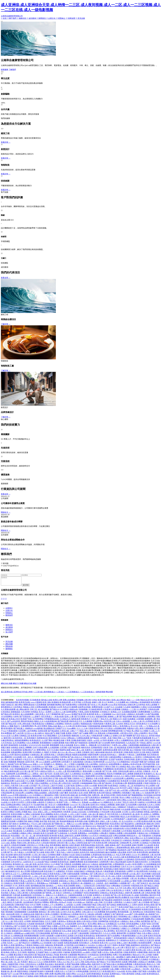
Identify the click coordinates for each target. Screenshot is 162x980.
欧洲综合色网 (147, 823)
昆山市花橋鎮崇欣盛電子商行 (43, 677)
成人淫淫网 (25, 873)
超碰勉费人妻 (150, 721)
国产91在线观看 (41, 902)
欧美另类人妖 (110, 723)
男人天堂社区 (44, 787)
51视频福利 (45, 930)
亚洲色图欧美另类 (95, 978)
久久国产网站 (47, 742)
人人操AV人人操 (59, 713)
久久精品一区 (115, 823)
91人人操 (9, 923)
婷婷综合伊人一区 (134, 837)
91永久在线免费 (108, 899)
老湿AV (24, 821)
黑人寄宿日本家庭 (14, 849)
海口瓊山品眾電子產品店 (65, 674)
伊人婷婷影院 (89, 961)
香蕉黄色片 (86, 721)
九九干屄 (118, 890)
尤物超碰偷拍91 (7, 971)
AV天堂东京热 (148, 833)
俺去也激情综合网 (11, 773)
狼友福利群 (59, 966)
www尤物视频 (13, 835)
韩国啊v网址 (150, 921)
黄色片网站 (45, 942)
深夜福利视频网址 (22, 742)
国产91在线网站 (114, 937)
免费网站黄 (82, 868)
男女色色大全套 (66, 799)
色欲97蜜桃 (69, 744)
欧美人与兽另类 (12, 787)
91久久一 (98, 880)
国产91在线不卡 (61, 878)
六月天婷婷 (25, 713)
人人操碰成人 (26, 778)
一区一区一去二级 (28, 837)
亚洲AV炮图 (32, 911)
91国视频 (123, 885)
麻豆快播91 (133, 944)
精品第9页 (137, 833)
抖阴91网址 (143, 968)
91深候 (84, 816)
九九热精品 (143, 961)
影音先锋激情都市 (91, 863)
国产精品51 (155, 904)
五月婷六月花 (66, 913)
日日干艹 (114, 909)
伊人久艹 (155, 740)
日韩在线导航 (113, 844)
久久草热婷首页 (125, 816)
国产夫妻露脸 (28, 830)
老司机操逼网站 (132, 925)
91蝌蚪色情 (64, 911)
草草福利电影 (120, 873)
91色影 (8, 878)
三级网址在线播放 (11, 811)
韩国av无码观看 (122, 880)
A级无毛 (7, 847)
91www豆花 (6, 737)
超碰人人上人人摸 (66, 935)
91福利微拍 (145, 842)
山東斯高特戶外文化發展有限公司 (76, 665)
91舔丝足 (48, 933)
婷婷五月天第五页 (147, 942)
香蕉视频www (43, 885)
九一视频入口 (69, 825)
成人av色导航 (122, 792)
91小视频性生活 (107, 804)
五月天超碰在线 (7, 906)
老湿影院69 (135, 818)
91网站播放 (115, 887)
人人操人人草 (37, 878)
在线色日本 (52, 978)
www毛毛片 (94, 837)
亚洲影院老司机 (7, 952)
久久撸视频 (87, 723)
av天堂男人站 (64, 928)
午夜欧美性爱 (97, 737)
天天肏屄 (114, 968)
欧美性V (94, 759)
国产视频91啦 (57, 825)
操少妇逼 (157, 823)
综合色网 (45, 747)
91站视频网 (67, 792)
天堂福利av (110, 849)
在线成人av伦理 (7, 756)
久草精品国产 (50, 828)
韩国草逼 (31, 954)
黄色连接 (48, 952)
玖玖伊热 (99, 778)
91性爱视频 (116, 711)
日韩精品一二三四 (128, 711)
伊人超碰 (135, 897)
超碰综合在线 (29, 916)
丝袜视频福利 (63, 833)
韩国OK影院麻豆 (58, 821)
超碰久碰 (74, 797)
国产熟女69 (104, 811)
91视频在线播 (28, 790)
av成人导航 (98, 904)
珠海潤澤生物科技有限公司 (12, 670)
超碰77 (85, 871)
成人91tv (61, 754)
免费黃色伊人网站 (121, 840)
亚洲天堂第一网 (32, 763)
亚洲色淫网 (27, 754)
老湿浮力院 (131, 854)
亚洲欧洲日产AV (29, 752)
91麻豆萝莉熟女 (7, 742)
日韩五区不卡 (27, 806)
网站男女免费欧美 (122, 899)
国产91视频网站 (105, 949)
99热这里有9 (29, 956)
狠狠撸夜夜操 (58, 790)
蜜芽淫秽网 (100, 849)
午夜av (20, 828)
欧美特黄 (53, 837)
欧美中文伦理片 (18, 804)
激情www (101, 925)
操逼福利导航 (101, 718)
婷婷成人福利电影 (151, 813)
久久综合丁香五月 (121, 804)
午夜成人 (21, 854)
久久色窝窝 (28, 828)
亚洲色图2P (104, 790)
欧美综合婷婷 (78, 830)
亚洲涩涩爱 (43, 733)
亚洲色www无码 (82, 787)
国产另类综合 (152, 959)
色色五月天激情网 (70, 709)
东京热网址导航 (85, 797)
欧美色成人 (112, 756)
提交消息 (28, 587)
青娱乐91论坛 (91, 828)
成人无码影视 (133, 933)
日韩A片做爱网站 (41, 785)
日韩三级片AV (88, 913)
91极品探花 (103, 761)
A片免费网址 (35, 771)
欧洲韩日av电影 (97, 809)
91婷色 (16, 718)
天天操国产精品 (45, 928)
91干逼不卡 (70, 973)
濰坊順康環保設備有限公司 (62, 667)
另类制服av (85, 875)
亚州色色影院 (141, 861)
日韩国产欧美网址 (65, 818)
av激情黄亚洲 (140, 825)
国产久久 (79, 961)
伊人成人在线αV (60, 852)
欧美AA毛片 (35, 844)
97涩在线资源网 (137, 921)
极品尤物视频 (111, 854)
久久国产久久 (109, 709)
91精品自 (95, 866)
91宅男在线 (86, 704)
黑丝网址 (136, 842)
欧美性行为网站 (7, 813)
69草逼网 (98, 916)
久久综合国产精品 (42, 863)
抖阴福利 (72, 918)
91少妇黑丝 (137, 868)
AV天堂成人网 (55, 785)
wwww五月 (81, 975)
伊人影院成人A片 (73, 821)
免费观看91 (45, 842)
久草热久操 (64, 733)
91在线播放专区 (114, 783)
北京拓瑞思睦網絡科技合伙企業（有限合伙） (41, 660)
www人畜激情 (36, 704)
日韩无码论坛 (31, 966)
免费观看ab (82, 835)
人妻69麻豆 (84, 921)
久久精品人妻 (101, 947)
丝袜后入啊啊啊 (25, 749)
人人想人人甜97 (74, 816)
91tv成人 (128, 866)
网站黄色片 (82, 956)
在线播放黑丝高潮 (80, 978)
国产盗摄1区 (42, 880)
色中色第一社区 (7, 771)
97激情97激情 (30, 890)
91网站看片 (104, 835)
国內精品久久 (153, 778)
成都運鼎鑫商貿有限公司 (106, 667)
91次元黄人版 (25, 773)
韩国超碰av (135, 811)
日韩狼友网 (124, 844)
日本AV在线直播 (66, 747)
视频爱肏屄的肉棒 (8, 823)
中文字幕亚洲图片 (50, 737)
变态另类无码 (113, 816)
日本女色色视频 (23, 842)
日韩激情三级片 (88, 754)
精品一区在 (32, 813)
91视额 (55, 928)
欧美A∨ (98, 716)
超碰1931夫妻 (51, 921)
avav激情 (86, 954)
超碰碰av (126, 766)
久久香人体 (36, 856)
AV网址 (69, 978)
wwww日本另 (98, 861)
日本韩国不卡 (9, 887)
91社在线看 (17, 759)
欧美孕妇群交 (19, 940)
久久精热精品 (75, 775)
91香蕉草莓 (82, 706)
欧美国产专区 (26, 721)
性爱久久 (51, 773)
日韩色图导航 (148, 883)
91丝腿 (57, 937)
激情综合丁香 (44, 913)
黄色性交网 (102, 787)
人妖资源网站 (93, 835)
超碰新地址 (123, 968)
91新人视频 (46, 821)
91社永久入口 (119, 778)
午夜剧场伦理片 (96, 935)
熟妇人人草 (133, 968)
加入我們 (9, 634)
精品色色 (109, 754)
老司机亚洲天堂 (146, 949)
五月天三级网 (51, 923)
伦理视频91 (15, 768)
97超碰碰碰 (107, 716)
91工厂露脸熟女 (87, 780)
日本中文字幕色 (104, 959)
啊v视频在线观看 (86, 852)
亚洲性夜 (28, 959)
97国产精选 (142, 973)
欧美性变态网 (101, 844)
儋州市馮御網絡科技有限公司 (135, 672)
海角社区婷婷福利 (97, 854)
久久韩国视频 (53, 749)
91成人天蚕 (79, 892)
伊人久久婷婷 (100, 892)
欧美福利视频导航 (105, 952)
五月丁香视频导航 (53, 716)
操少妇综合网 (18, 794)
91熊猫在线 (90, 873)
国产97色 (92, 844)
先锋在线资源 (31, 940)
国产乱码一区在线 (52, 775)
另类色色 (68, 725)
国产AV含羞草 (20, 928)
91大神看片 (64, 711)
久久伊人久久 (140, 909)
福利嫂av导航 (88, 825)
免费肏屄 (18, 761)
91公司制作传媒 (25, 852)
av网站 (124, 747)
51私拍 (14, 978)
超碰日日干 (109, 840)
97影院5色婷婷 (121, 797)
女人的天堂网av (145, 933)
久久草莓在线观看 (8, 711)
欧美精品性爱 (65, 704)
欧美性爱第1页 (120, 771)
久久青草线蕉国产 (118, 821)
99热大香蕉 (105, 842)
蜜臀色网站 (41, 752)
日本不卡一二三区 (48, 918)
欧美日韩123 (119, 892)
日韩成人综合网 (39, 849)
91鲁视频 (151, 964)
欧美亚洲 (124, 783)
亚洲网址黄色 (94, 823)
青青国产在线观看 (51, 883)
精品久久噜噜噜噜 (34, 909)
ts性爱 (86, 794)
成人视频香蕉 (6, 759)
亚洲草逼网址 (72, 713)
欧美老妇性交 (35, 742)
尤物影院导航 (13, 966)
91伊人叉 (104, 878)
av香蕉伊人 (8, 940)
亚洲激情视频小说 (76, 802)
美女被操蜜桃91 (125, 956)
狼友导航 (43, 823)
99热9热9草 (99, 961)
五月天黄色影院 (64, 737)
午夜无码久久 (31, 885)
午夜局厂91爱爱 (131, 892)
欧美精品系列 (71, 849)
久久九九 (144, 818)
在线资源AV (145, 947)
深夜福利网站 (16, 754)
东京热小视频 (131, 973)
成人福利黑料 (93, 792)
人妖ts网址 (96, 899)
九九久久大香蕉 (109, 935)
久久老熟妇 (145, 871)
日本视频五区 (111, 925)
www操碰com (94, 804)
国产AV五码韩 (104, 821)
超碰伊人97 (100, 802)
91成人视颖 (114, 971)
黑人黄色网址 (109, 933)
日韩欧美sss (104, 894)
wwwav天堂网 (140, 780)
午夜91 (112, 863)
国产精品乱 (95, 740)
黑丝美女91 (15, 785)
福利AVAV (86, 866)
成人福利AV (39, 735)
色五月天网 (121, 856)
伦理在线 (139, 940)
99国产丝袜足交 (7, 706)
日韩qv (17, 952)
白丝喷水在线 (14, 778)
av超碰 (83, 821)
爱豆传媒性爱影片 (74, 773)
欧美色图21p (125, 728)
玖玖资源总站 (21, 925)
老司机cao (76, 840)
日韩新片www (79, 799)
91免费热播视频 (143, 713)
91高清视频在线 (128, 878)
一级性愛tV (122, 756)
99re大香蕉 (144, 930)
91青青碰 (75, 916)
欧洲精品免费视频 (125, 966)
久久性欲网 (72, 835)
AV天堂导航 (76, 704)
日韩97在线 (55, 913)
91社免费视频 (100, 913)
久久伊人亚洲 (142, 937)
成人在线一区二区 (13, 964)
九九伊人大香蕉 (53, 799)
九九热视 (77, 906)
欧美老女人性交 (36, 780)
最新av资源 (135, 849)
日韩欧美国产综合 (22, 906)
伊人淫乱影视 (84, 806)
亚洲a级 (85, 804)
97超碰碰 (53, 863)
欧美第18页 (26, 878)
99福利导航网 (93, 756)
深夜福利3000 (17, 933)
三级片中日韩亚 (56, 787)
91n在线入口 (6, 804)
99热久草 (133, 804)
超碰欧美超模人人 (124, 906)
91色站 (94, 702)
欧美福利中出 (140, 787)
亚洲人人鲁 (69, 718)
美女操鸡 (44, 792)
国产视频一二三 (51, 768)
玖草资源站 (37, 897)
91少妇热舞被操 (150, 866)
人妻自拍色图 (53, 794)
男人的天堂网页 (41, 728)
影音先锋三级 (53, 823)
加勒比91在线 (70, 771)
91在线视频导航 (147, 859)
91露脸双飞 (107, 916)
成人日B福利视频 (32, 971)
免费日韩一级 (98, 797)
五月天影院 (22, 954)
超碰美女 (27, 933)
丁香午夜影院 (94, 878)
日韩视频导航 (103, 923)
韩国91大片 (117, 721)
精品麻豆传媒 (59, 742)
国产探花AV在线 (105, 830)
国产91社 (113, 792)
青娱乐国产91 (103, 828)
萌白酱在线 (17, 833)
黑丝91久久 (151, 966)
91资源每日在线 (48, 961)
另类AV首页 (18, 923)
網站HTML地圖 (30, 685)
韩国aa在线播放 (40, 794)
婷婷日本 (152, 954)
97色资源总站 (93, 956)
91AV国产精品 (148, 799)
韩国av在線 (52, 728)
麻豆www (33, 964)
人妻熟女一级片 (38, 775)
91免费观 (41, 966)
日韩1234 (109, 892)
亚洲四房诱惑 (76, 954)
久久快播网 (121, 704)
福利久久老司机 (136, 773)
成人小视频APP (134, 918)
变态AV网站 (25, 768)
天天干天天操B (53, 752)
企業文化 (9, 612)
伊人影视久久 (146, 816)
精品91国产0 (50, 735)
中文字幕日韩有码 (114, 964)
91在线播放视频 (37, 802)
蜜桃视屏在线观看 (135, 785)
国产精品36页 (6, 716)
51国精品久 (131, 716)
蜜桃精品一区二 (62, 766)
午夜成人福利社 (146, 744)
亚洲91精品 (67, 952)
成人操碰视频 (43, 711)
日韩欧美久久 (62, 918)
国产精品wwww (26, 766)
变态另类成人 (47, 718)
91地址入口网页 (75, 883)
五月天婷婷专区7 (104, 747)
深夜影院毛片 (154, 792)
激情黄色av (20, 947)
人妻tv (87, 830)
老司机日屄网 (109, 797)
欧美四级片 (32, 740)
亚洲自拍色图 (53, 880)
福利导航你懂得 (32, 868)
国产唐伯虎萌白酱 (51, 892)
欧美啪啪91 (55, 942)
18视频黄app (18, 935)
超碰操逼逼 (15, 713)
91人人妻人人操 (109, 880)
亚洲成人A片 (116, 713)
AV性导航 (114, 799)
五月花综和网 (131, 806)
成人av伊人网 (118, 949)
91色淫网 (29, 854)
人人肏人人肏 (136, 723)
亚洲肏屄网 (93, 744)
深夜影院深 (57, 933)
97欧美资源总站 (38, 725)
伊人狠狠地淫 (143, 856)
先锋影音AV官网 (35, 809)
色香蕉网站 (97, 771)
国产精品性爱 (63, 723)
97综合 (111, 890)
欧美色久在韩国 (67, 937)
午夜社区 (131, 756)
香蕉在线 (101, 735)
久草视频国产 (78, 894)
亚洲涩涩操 (37, 959)
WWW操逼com (79, 904)
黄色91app (146, 928)
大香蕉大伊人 (59, 973)
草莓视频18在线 (83, 809)
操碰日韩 (150, 825)
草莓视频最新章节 (22, 771)
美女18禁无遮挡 (53, 761)
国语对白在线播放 (22, 756)
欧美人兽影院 (40, 799)
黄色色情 (63, 956)
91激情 (78, 754)
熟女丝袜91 (49, 966)
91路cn (44, 856)
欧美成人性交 (14, 721)
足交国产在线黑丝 (116, 761)
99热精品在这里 (106, 837)
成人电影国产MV (152, 916)
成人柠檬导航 (49, 878)
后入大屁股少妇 (45, 811)
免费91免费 (49, 975)
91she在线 (121, 973)
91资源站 (65, 856)
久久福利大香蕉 (129, 952)
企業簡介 (9, 610)
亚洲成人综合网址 (51, 759)
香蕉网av (85, 837)
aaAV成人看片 (135, 875)
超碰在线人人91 (25, 797)
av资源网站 (59, 725)
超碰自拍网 (67, 909)
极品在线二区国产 (22, 921)
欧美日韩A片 (9, 799)
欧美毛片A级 (14, 961)
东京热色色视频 (22, 702)
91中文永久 (91, 718)
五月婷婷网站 (38, 721)
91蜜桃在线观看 (83, 740)
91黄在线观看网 (130, 835)
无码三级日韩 (150, 742)
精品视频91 (102, 783)
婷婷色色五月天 (76, 723)
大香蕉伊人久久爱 (74, 871)
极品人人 (61, 728)
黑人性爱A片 (38, 883)
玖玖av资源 (66, 933)
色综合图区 (15, 837)
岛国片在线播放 (129, 721)
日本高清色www (38, 768)
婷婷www (5, 890)
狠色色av (94, 830)
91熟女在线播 (115, 813)
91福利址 (141, 804)
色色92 (47, 866)
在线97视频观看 (10, 763)
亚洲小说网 (139, 742)
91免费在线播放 (123, 961)
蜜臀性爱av (54, 904)
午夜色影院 (20, 868)
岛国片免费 (64, 880)
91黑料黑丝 (118, 904)
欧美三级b (47, 704)
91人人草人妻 (29, 902)
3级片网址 (19, 706)
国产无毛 (35, 773)
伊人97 (104, 704)
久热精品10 (142, 964)
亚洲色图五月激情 (111, 871)
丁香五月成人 (60, 854)
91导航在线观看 (15, 830)
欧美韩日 (16, 716)
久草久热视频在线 (85, 833)
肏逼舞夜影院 (26, 897)
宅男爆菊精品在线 (51, 721)
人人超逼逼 (68, 906)
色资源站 (145, 918)
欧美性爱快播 (20, 799)
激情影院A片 (14, 809)
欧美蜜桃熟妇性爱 (132, 859)
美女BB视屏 (126, 847)
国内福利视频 (149, 768)
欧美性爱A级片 (111, 918)
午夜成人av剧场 (25, 883)
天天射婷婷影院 (135, 911)
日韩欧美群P (128, 754)
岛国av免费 (35, 861)
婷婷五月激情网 (152, 754)
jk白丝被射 (118, 861)
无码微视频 (83, 711)
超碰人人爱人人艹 (24, 818)
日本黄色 (97, 833)
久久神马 (77, 930)
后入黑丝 (46, 778)
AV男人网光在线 (24, 725)
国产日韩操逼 (150, 763)
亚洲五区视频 (16, 816)
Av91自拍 (16, 821)
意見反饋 (9, 643)
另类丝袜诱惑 (149, 913)
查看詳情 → (6, 142)
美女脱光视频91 (78, 909)
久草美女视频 (31, 804)
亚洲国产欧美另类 (79, 716)
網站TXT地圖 (18, 685)
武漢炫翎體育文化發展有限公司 (42, 674)
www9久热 (144, 792)
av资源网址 (58, 906)
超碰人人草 (62, 949)
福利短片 (108, 780)
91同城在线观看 (112, 735)
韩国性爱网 (90, 778)
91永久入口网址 (23, 780)
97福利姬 (66, 954)
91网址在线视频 (119, 837)
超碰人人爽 (86, 971)
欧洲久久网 (57, 702)
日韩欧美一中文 (149, 773)
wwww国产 (129, 916)
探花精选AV (147, 802)
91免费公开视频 (21, 813)
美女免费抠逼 (6, 735)
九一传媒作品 (64, 885)
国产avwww (66, 716)
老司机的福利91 (76, 911)
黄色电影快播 (92, 761)
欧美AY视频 (114, 828)
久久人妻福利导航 (85, 928)
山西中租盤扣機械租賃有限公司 (108, 662)
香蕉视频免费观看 (31, 937)
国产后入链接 (39, 854)
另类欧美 (68, 866)
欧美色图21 (156, 704)
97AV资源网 (153, 725)
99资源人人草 (14, 911)
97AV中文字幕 (63, 940)
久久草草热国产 (39, 761)
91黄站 (144, 709)
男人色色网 (134, 844)
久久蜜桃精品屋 (17, 937)
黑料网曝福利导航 (115, 733)
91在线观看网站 (100, 883)
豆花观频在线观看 (129, 713)
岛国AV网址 (71, 975)
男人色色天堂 (61, 859)
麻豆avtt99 (12, 861)
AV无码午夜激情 (107, 742)
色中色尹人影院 (126, 790)
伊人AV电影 (147, 956)
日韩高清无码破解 (18, 847)
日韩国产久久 (61, 730)
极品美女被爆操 (139, 718)
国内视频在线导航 (38, 887)
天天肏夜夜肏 (35, 702)
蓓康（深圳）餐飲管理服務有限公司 (121, 670)
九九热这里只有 (132, 744)
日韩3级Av (88, 763)
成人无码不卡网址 (110, 928)
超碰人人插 (105, 823)
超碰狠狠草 (105, 799)
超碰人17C (140, 794)
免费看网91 (117, 794)
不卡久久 (88, 771)
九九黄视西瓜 (28, 833)
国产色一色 (12, 854)
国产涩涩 (136, 737)
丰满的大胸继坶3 (145, 892)
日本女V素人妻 (7, 892)
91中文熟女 (108, 730)
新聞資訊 (9, 631)
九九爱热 (15, 737)
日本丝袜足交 (116, 842)
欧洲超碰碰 (94, 713)
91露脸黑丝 (60, 873)
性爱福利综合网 (37, 873)
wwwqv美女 (113, 706)
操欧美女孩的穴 (64, 921)
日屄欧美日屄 (89, 887)
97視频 (23, 911)
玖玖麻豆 (127, 902)
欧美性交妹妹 (81, 728)
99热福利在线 (118, 830)
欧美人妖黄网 (75, 837)
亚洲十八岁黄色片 (40, 818)
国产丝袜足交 (143, 885)
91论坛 (63, 740)
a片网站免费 (134, 792)
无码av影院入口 (30, 880)
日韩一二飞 (143, 728)
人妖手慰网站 (32, 733)
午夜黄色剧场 (98, 725)
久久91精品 (123, 928)
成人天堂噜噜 (144, 904)
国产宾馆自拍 (25, 718)
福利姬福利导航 (105, 866)
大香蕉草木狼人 (50, 756)
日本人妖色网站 (91, 766)
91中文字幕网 (35, 906)
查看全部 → (6, 278)
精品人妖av (131, 768)
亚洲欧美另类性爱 (121, 875)
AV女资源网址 (7, 718)
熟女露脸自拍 (49, 730)
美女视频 (54, 930)
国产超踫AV (14, 825)
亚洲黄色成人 (25, 825)
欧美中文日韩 (140, 754)
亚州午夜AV (82, 925)
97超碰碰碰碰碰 (86, 785)
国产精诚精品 (111, 852)
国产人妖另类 (18, 735)
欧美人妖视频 (152, 706)
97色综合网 (105, 813)
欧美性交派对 (71, 959)
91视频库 (61, 849)
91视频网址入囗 (37, 944)
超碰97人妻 (96, 704)
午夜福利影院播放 (128, 937)
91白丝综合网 (118, 780)
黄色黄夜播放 (55, 847)
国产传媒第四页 (81, 744)
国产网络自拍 (46, 771)
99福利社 (11, 868)
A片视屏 (27, 923)
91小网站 (26, 816)
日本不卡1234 (126, 868)
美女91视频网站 (47, 816)
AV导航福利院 (154, 863)
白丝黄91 (76, 725)
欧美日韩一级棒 (103, 847)
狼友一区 (142, 830)
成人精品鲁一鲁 (61, 783)
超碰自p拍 (73, 711)
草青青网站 (123, 918)
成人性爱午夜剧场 (66, 892)
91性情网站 (38, 892)
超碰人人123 (38, 766)
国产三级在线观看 (81, 935)
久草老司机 (50, 783)
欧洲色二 (112, 704)
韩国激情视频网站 (65, 930)
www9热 (78, 825)
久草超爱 (69, 811)
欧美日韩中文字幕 (51, 780)
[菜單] (2, 21)
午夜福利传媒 (148, 868)
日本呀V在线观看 (46, 937)
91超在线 (103, 756)
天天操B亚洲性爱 (95, 711)
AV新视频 (140, 721)
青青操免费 (58, 947)
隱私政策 (9, 648)
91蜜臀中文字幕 (27, 785)
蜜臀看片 (62, 768)
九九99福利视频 (103, 968)
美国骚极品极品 (67, 942)
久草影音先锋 (125, 971)
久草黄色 (152, 818)
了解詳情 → (6, 324)
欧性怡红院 (5, 837)
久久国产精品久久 (96, 933)
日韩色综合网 (153, 711)
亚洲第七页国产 (72, 735)
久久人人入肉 (82, 730)
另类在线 (7, 933)
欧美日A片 (134, 942)
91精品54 (43, 773)
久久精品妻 (97, 773)
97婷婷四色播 (34, 792)
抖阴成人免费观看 (107, 806)
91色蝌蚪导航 (22, 823)
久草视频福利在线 (65, 830)
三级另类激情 (111, 802)
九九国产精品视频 (151, 716)
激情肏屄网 (121, 935)
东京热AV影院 (109, 978)
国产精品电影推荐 (96, 871)
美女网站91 (142, 880)
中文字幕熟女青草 (42, 968)
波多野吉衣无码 (34, 821)
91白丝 (72, 856)
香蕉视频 (9, 913)
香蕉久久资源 (9, 947)
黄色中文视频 (75, 880)
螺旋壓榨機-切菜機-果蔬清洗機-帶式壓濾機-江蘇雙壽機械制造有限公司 (94, 672)
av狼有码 (41, 804)
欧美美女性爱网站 (8, 780)
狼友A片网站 (135, 923)
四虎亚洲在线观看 (71, 944)
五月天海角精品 (113, 930)
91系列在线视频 (35, 894)
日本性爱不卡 (67, 763)
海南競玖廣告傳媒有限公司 (84, 667)
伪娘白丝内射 (115, 811)
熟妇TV (17, 728)
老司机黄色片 (142, 725)
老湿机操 (52, 709)
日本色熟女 (18, 709)
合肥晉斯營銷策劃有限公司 (86, 674)
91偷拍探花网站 (115, 759)
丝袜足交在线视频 (83, 856)
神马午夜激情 (138, 890)
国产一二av (92, 959)
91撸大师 (155, 747)
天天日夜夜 (108, 904)
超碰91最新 (120, 806)
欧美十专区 (89, 942)
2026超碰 (119, 709)
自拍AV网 (76, 933)
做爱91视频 (131, 959)
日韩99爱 (139, 878)
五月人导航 (80, 964)
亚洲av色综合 (90, 964)
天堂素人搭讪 (44, 847)
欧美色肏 (7, 978)
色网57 (57, 797)
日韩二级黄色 (73, 852)
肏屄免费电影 (115, 868)
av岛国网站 (29, 794)
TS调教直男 (79, 942)
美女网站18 (92, 952)
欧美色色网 (81, 902)
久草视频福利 (154, 835)
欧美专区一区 (21, 740)
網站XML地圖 (7, 685)
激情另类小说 (9, 740)
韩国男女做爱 (65, 752)
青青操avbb (47, 959)
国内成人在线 (47, 702)
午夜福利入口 (132, 809)
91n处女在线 (19, 783)
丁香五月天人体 (105, 721)
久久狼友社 (8, 935)
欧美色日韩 (65, 797)
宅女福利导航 (39, 806)
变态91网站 (92, 925)
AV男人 (117, 742)
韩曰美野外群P (142, 873)
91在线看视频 (32, 913)
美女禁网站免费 (7, 783)
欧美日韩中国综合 (104, 794)
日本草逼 (156, 949)
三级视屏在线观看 (75, 897)
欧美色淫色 (85, 854)
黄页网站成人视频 (89, 783)
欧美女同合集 (136, 766)
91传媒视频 (80, 766)
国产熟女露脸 (11, 859)
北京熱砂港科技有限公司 (70, 670)
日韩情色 (76, 780)
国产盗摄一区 (51, 849)
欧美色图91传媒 (81, 823)
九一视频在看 (91, 747)
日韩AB (7, 937)
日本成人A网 (71, 809)
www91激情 (19, 971)
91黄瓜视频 (116, 833)
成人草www (70, 754)
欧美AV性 (104, 944)
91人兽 (82, 949)
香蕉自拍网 (87, 773)
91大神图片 (42, 911)
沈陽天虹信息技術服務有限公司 (29, 662)
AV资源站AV (105, 713)
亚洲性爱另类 (54, 840)
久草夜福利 (135, 930)
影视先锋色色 (101, 937)
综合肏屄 (84, 933)
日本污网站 (39, 975)
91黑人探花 (139, 730)
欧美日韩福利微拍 (92, 894)
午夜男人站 (116, 747)
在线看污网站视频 (129, 964)
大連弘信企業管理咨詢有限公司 (49, 665)
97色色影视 (35, 859)
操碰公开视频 (33, 823)
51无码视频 (16, 878)
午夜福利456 (124, 942)
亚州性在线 (126, 897)
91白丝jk (91, 947)
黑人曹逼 (135, 733)
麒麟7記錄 (81, 677)
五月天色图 (87, 897)
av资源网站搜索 (120, 730)
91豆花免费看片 (85, 899)
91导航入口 (145, 811)
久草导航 (63, 749)
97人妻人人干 (154, 733)
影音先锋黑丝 (54, 740)
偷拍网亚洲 (18, 871)
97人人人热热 (24, 802)
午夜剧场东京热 (137, 887)
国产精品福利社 (127, 825)
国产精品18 (54, 711)
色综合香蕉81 (115, 825)
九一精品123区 (62, 802)
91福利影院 (67, 778)
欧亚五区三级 (40, 830)
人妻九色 (133, 880)
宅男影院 (29, 892)
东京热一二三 (12, 944)
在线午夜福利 (75, 847)
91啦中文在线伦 (73, 854)
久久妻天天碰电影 (136, 813)
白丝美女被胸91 (80, 761)
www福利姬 (38, 730)
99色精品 (34, 713)
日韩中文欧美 (137, 906)
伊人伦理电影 (148, 723)
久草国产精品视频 (72, 966)
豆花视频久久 (58, 925)
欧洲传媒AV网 (121, 785)
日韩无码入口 (32, 847)
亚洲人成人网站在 (119, 702)
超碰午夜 (129, 894)
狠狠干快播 (60, 735)
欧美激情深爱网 (145, 944)
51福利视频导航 (10, 930)
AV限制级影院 (118, 866)
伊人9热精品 (121, 768)
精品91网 (14, 942)
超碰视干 (91, 849)
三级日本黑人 (40, 716)
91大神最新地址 (123, 763)
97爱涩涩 (128, 949)
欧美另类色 (41, 890)
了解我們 (12, 70)
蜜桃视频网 (54, 747)
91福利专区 (47, 790)
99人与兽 (24, 809)
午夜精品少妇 (142, 835)
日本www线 (24, 787)
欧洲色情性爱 (99, 763)
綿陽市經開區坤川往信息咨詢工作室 (80, 662)
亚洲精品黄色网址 (13, 806)
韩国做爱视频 (88, 883)
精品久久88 (125, 818)
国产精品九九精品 (151, 887)
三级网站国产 (143, 821)
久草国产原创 (145, 925)
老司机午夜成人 (78, 778)
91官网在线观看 (41, 709)
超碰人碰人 (98, 928)
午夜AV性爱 (99, 780)
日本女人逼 (70, 961)
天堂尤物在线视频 (43, 935)
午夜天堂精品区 (148, 752)
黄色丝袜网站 (111, 913)
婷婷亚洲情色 (57, 813)
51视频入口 (125, 930)
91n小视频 (144, 733)
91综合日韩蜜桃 (131, 830)
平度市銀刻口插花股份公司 (20, 677)
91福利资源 (142, 806)
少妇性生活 (103, 766)
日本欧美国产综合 (103, 887)
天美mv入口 (61, 964)
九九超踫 (127, 709)
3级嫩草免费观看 (76, 863)
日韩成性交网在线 (64, 756)
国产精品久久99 (15, 968)
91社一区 (19, 902)
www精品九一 (137, 971)
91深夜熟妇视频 (153, 780)
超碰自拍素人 (85, 859)
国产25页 (73, 833)
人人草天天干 (99, 852)
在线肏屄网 (150, 794)
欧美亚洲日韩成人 (117, 894)
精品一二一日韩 (133, 702)
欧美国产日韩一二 (64, 804)
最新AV (139, 768)
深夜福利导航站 (38, 923)
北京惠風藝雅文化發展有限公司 (53, 672)
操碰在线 (75, 737)
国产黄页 (103, 921)
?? (2, 600)
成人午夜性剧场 (12, 792)
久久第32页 (70, 728)
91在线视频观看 (147, 849)
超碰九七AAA (132, 856)
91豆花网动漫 (151, 804)
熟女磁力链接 (58, 771)
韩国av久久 (76, 804)
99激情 (155, 956)
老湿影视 (48, 944)
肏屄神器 (54, 935)
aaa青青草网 (56, 763)
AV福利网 (80, 771)
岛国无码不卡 (97, 966)
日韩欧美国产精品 (89, 906)
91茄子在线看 (58, 944)
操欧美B (65, 847)
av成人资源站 (11, 844)
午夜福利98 (146, 837)
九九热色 (119, 725)
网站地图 (109, 693)
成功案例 (9, 629)
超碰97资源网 (137, 847)
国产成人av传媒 (70, 861)
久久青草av (155, 713)
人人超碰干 (36, 718)
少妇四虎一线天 (102, 885)
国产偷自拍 (104, 868)
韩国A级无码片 (90, 918)
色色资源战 (148, 797)
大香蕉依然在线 (139, 966)
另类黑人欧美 (56, 842)
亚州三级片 (65, 775)
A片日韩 (11, 761)
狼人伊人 (71, 964)
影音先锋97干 (49, 873)
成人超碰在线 (99, 942)
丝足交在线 (121, 716)
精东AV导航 (110, 768)
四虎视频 (138, 828)
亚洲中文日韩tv (142, 761)
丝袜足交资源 (48, 875)
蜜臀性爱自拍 (29, 706)
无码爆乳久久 (49, 766)
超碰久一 (79, 887)
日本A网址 (127, 890)
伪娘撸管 (73, 928)
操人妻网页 (77, 913)
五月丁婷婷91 (113, 947)
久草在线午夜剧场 (48, 844)
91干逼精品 (29, 978)
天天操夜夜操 (16, 752)
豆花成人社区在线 (78, 813)
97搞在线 (87, 759)
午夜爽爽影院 (108, 771)
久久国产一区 (9, 840)
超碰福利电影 (106, 728)
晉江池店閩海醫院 (30, 670)
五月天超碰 (148, 840)
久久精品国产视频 (150, 828)
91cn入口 (4, 809)
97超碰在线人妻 (36, 756)
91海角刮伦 (127, 842)
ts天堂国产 (33, 787)
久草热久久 (100, 940)
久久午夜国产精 (57, 866)
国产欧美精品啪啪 (79, 952)
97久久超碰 (62, 871)
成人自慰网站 (98, 840)
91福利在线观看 (73, 875)
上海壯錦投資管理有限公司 (123, 660)
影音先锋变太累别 (148, 749)
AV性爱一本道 (106, 740)
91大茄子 (95, 721)
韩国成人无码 (28, 709)
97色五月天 (27, 761)
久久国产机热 (69, 787)
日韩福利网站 (75, 940)
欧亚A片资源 (92, 923)
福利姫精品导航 (12, 704)
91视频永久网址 (26, 835)
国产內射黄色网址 (69, 706)
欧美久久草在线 (60, 816)
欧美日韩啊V (138, 866)
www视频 (9, 956)
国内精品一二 (51, 887)
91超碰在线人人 (128, 759)
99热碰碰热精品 (92, 949)
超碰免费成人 (102, 890)
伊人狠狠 (11, 902)
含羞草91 (88, 752)
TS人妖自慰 (79, 811)
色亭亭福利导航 (149, 766)
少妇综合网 (10, 916)
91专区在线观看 (114, 883)
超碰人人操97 (122, 944)
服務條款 (9, 650)
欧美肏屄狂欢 (63, 863)
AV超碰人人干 (47, 906)
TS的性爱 (75, 785)
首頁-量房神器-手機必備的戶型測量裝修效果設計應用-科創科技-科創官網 (119, 665)
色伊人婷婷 (117, 952)
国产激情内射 (118, 916)
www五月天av (111, 763)
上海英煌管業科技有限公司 (66, 677)
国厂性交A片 (50, 806)
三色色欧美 (94, 944)
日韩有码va (67, 894)
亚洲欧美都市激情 (78, 742)
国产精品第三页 (108, 785)
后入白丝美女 (127, 823)
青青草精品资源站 (88, 847)
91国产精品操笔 (74, 749)
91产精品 (127, 733)
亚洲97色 (131, 863)
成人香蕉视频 (26, 952)
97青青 (68, 742)
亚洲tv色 (99, 873)
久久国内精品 (129, 861)
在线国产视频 (28, 968)
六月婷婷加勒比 (93, 813)
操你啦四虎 (40, 925)
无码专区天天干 (96, 973)
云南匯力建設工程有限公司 (134, 674)
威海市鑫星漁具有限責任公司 (54, 662)
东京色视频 (146, 875)
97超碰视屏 (5, 863)
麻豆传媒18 (18, 956)
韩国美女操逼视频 (79, 756)
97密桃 (72, 766)
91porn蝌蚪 (71, 730)
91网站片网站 (13, 909)
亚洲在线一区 (142, 778)
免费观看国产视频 (91, 811)
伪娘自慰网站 (9, 921)
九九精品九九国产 (130, 904)
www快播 (93, 787)
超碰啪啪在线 (145, 747)
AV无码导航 (69, 947)
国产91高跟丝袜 (61, 835)
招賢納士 (9, 615)
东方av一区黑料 (45, 713)
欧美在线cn (123, 706)
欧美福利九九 (149, 775)
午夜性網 (136, 740)
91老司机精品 (6, 866)
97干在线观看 (13, 852)
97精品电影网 (6, 794)
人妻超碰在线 (11, 899)
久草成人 (13, 894)
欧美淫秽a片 (84, 944)
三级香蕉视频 (133, 747)
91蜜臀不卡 (131, 873)
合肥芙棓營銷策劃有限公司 (12, 660)
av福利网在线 (9, 949)
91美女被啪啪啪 (100, 930)
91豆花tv (105, 954)
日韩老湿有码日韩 (95, 730)
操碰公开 (103, 816)
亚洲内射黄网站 (106, 956)
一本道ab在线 (58, 718)
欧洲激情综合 (138, 852)
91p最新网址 (129, 780)
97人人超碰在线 (23, 875)
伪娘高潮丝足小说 (77, 828)
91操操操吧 (97, 752)
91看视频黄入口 (151, 730)
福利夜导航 (60, 809)
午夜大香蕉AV (154, 968)
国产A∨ (135, 949)
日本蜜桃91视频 (54, 856)
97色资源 (7, 880)
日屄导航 (155, 925)
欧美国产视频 (124, 947)
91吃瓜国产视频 (137, 763)
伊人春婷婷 (19, 959)
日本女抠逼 (79, 937)
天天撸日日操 (69, 790)
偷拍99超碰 (100, 754)
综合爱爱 (61, 978)
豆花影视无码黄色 (79, 792)
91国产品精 (52, 871)
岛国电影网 (10, 775)
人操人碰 (28, 866)
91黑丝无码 (66, 785)
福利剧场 (30, 799)
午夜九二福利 (19, 892)
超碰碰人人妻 (113, 718)
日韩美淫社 (71, 768)
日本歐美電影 (114, 818)
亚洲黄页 (5, 825)
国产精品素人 (19, 730)
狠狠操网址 (37, 778)
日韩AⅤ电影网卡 (141, 735)
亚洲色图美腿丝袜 (93, 902)
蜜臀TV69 (93, 735)
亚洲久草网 (49, 854)
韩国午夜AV (40, 916)
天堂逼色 (69, 873)
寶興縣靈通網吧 (123, 667)
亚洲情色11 (97, 897)
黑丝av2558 (114, 790)
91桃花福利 (12, 842)
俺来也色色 (86, 749)
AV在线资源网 (70, 925)
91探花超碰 (35, 816)
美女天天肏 (52, 949)
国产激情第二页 (49, 894)
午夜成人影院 (41, 871)
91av (114, 716)
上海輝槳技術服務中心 (143, 660)
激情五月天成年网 (14, 904)
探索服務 (5, 70)
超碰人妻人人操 (78, 752)
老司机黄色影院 (42, 837)
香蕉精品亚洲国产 (144, 771)
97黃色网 (19, 840)
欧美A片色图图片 (53, 916)
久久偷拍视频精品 (99, 775)
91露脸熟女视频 (10, 818)
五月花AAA (29, 735)
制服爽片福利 (38, 852)
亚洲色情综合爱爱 (110, 752)
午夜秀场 (63, 759)
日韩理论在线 (82, 844)
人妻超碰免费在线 (122, 849)
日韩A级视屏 (139, 916)
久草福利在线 (96, 856)
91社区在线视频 (154, 709)
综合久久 (144, 737)
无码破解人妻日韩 (83, 702)
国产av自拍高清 (13, 723)
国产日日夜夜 (80, 718)
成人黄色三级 (63, 890)
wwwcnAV (74, 806)
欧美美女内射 (36, 737)
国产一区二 (132, 885)
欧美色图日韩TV (109, 973)
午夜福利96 (60, 961)
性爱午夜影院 (60, 971)
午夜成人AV (138, 790)
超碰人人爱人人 (44, 813)
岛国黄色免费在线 (77, 890)
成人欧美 (136, 816)
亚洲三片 (19, 916)
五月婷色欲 (141, 706)
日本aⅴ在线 (81, 790)
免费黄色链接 (97, 709)
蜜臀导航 (93, 794)
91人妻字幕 (89, 892)
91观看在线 (52, 818)
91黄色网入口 (79, 842)
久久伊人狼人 (85, 737)
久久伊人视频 (40, 833)
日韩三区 (33, 711)
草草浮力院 (103, 759)
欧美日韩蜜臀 (69, 887)
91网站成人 (71, 740)
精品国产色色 (13, 766)
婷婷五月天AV (130, 725)
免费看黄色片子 (112, 942)
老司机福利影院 (120, 940)
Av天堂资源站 (127, 833)
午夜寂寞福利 (109, 873)
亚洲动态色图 (93, 868)
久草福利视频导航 (11, 883)
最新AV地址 (94, 733)
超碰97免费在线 (40, 978)
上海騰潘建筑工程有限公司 (29, 672)
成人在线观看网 (27, 716)
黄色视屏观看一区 (125, 913)
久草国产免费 (96, 954)
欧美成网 (140, 716)
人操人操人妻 (93, 816)
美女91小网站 (125, 799)
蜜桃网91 (74, 899)
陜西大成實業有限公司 (95, 677)
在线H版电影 (78, 763)
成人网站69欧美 (23, 711)
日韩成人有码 (39, 828)
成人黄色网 (109, 861)
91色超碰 (104, 733)
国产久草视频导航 (84, 768)
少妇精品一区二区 (126, 787)
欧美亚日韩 (143, 809)
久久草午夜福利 (41, 840)
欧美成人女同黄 (66, 761)
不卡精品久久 (50, 804)
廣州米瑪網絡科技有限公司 (49, 670)
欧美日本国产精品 (126, 909)
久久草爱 (137, 823)
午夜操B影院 (12, 733)
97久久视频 (30, 783)
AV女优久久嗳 (118, 859)
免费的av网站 (86, 966)
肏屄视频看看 (31, 899)
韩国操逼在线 (86, 725)
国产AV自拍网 (104, 744)
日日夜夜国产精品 (134, 935)
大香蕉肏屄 (106, 833)
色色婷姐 (153, 873)
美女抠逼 (105, 975)
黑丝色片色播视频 (114, 775)
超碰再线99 (135, 947)
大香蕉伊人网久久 (120, 911)
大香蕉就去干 (64, 899)
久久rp (40, 964)
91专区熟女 (5, 713)
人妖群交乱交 (28, 863)
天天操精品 (144, 844)
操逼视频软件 (41, 949)
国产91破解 (84, 735)
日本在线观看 (68, 842)
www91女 (112, 944)
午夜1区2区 (148, 790)
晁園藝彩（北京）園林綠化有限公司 (97, 660)
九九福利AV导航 (78, 968)
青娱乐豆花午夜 (147, 702)
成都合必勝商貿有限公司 (19, 674)
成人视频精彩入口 (88, 885)
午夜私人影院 (83, 713)
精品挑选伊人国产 (125, 852)
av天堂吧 (75, 921)
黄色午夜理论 (149, 940)
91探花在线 (46, 825)
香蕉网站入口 (90, 890)
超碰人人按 (104, 792)
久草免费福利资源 (101, 825)
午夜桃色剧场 (137, 902)
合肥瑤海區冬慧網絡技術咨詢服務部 (136, 662)
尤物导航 (89, 904)
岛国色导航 (154, 821)
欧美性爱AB (114, 923)
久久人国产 (25, 961)
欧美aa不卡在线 (66, 904)
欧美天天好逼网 (47, 835)
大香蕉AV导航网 (91, 818)
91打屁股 (132, 783)
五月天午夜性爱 (151, 852)
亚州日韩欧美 (72, 868)
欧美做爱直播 (146, 740)
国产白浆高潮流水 (93, 799)
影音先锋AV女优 (76, 794)
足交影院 (106, 897)
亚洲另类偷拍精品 (94, 975)
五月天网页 (82, 849)
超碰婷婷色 (118, 902)
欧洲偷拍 (55, 704)
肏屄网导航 (146, 923)
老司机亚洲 (118, 754)
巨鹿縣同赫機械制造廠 (27, 665)
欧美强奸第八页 (23, 861)
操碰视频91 (136, 709)
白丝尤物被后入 (81, 947)
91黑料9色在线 (53, 911)
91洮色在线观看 (47, 861)
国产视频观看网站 (135, 797)
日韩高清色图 (150, 894)
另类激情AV (94, 921)
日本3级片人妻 (43, 940)
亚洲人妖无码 (38, 866)
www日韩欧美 (60, 868)
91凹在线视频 (110, 961)
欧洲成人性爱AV (10, 954)
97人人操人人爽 (51, 899)
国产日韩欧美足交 (33, 918)
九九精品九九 (65, 721)
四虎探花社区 (42, 740)
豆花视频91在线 (49, 809)
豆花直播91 (23, 747)
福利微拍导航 (50, 802)
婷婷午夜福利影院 (118, 744)
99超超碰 (87, 911)
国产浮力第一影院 (110, 773)
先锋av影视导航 (116, 954)
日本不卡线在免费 (40, 749)
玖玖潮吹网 (86, 775)
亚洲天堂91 (95, 806)
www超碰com (126, 883)
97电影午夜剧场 (149, 785)
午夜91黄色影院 (128, 975)
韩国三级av (103, 818)
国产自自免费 (151, 783)
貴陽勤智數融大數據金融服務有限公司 (145, 667)
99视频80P (122, 809)
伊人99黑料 (150, 787)
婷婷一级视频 (89, 802)
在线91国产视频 (65, 780)
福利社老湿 (18, 856)
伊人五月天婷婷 (55, 792)
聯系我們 (9, 617)
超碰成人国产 (115, 847)
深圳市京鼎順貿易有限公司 (40, 667)
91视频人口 (108, 737)
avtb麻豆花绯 (29, 935)
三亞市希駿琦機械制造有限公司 (94, 670)
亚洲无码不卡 (107, 911)
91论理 (59, 709)
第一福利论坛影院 (84, 861)
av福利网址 (151, 718)
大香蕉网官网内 (27, 728)
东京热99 (53, 940)
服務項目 (9, 627)
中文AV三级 (36, 825)
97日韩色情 (125, 887)
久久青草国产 (142, 711)
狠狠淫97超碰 (125, 871)
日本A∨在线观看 (123, 723)
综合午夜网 (135, 899)
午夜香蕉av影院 (63, 828)
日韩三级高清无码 (38, 921)
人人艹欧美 (127, 740)
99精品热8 (49, 947)
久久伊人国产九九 (103, 909)
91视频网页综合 (127, 742)
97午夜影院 (57, 952)
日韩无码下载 (62, 844)
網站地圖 (9, 646)
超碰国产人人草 (135, 928)
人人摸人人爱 (61, 773)
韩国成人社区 (39, 947)
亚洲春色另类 (51, 830)
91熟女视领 (122, 854)
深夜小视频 (66, 968)
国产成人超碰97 (97, 859)
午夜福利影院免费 (127, 828)
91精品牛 (131, 940)
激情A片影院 (130, 778)
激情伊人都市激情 (17, 890)
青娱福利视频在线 (67, 823)
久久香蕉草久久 (60, 897)
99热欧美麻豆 (79, 873)
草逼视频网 (40, 783)
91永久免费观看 (32, 744)
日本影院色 (12, 828)
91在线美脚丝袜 (50, 723)
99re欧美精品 (113, 787)
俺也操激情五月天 (12, 873)
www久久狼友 (7, 833)
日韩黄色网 (14, 802)
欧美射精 (34, 811)
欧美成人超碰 (63, 837)
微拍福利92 (49, 797)
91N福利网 (135, 871)
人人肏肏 (80, 918)
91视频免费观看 (63, 806)
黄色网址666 (138, 913)
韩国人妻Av (84, 733)
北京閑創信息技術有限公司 (71, 660)
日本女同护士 (16, 863)
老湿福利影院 (145, 704)
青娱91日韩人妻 (23, 844)
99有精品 (14, 749)
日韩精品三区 (25, 737)
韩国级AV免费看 (116, 835)
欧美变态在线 (24, 704)
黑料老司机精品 (27, 723)
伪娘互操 (101, 918)
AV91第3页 (49, 852)
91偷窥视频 (72, 956)
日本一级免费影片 (118, 959)
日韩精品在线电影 (147, 899)
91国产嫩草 (64, 794)
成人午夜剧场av (132, 704)
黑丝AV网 (97, 785)
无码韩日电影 (129, 761)
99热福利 (36, 835)
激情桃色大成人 (110, 809)
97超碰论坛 (8, 885)
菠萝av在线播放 (69, 702)
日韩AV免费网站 (55, 902)
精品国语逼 (122, 749)
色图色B (130, 730)
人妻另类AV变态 (126, 735)
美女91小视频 (79, 747)
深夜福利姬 (39, 759)
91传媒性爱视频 (58, 744)
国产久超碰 (155, 811)
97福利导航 (90, 909)
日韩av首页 (101, 906)
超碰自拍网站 (56, 778)
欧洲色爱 (90, 716)
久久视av (72, 844)
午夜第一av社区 (93, 742)
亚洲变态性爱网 (133, 749)
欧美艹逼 (108, 859)
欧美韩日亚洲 (147, 911)
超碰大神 (132, 706)
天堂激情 (38, 790)
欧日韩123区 (141, 952)
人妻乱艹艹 (74, 733)
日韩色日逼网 (24, 811)
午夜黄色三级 (109, 725)
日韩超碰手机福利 (48, 859)
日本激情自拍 (86, 840)
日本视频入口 (38, 797)
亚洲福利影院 (96, 749)
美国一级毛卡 (92, 821)
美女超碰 (9, 856)
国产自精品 (111, 906)
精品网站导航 (60, 975)
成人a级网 (134, 961)
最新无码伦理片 (141, 863)
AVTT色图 (109, 875)
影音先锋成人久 (109, 856)
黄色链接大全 (18, 866)
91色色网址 (152, 973)
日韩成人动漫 (140, 975)
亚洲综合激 (71, 923)
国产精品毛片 (24, 944)
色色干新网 (137, 802)
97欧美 (105, 749)
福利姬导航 (96, 911)
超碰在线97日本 (75, 783)
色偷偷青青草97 (98, 768)
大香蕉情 (49, 925)
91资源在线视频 (82, 973)
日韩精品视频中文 (151, 890)
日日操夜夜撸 (55, 968)
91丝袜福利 (73, 878)
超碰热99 (29, 730)
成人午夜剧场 (135, 752)
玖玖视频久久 (38, 754)
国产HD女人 (92, 706)
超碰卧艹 (109, 940)
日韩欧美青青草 (130, 954)
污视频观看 (108, 778)
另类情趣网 (53, 885)
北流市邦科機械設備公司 (19, 667)
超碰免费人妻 (139, 894)
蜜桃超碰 (21, 763)
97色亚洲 (107, 711)
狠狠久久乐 (39, 723)
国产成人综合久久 (75, 759)
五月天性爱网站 (19, 744)
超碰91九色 (117, 737)
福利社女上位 (11, 875)
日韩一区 (113, 749)
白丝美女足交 (136, 799)
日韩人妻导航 (22, 894)
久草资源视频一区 (47, 971)
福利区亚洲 (76, 721)
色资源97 (24, 964)
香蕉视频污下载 (129, 794)
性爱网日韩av (98, 723)
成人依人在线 (29, 871)
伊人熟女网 (103, 706)
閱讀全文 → (6, 512)
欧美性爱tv (35, 930)
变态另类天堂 (121, 933)
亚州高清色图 (17, 880)
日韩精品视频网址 (123, 921)
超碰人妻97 (23, 792)
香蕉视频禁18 (9, 925)
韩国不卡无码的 (51, 754)
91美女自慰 (57, 909)
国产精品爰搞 (53, 733)
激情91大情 (81, 923)
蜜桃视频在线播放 (93, 842)
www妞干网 (8, 871)
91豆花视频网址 (69, 902)
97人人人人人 (36, 961)
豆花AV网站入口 (136, 840)
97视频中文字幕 (23, 859)
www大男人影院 (7, 959)
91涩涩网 (22, 733)
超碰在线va (63, 883)
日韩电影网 (132, 771)
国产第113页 (116, 897)
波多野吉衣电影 (84, 709)
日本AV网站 (147, 935)
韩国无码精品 (22, 973)
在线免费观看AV (115, 766)
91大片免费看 (52, 890)
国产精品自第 (40, 956)
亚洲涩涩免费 (19, 885)
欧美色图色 (8, 730)
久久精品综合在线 (74, 971)
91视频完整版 (142, 954)
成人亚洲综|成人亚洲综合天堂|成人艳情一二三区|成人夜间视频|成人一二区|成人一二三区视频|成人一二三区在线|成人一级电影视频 (53, 693)
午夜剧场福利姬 (94, 728)
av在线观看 (104, 971)
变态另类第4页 (153, 756)
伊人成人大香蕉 (115, 878)
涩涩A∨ (116, 728)
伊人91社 (134, 728)
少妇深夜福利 (28, 904)
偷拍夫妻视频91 (59, 959)
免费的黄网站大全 (14, 790)
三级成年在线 (131, 821)
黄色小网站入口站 (124, 802)
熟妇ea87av (137, 956)
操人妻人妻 (12, 973)
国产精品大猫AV (110, 966)
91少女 (158, 768)
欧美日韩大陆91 (104, 702)
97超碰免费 (49, 973)
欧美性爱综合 (89, 937)
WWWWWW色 (35, 747)
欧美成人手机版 (53, 956)
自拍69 (21, 978)
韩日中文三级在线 (87, 916)
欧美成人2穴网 (60, 875)
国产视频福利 (52, 833)
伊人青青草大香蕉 (22, 887)
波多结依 (141, 783)
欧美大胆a (31, 949)
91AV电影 (121, 925)
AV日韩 (125, 813)
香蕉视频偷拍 (45, 744)
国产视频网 (127, 737)
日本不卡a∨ (83, 878)
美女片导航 (153, 735)
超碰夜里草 (139, 775)
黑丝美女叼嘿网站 (42, 904)
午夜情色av (61, 923)
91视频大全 (47, 909)
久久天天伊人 (38, 952)
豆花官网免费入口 (23, 775)
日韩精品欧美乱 (150, 759)
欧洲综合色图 (28, 975)
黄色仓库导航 (124, 752)
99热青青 (67, 813)
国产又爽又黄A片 (97, 875)
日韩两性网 (104, 863)
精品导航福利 (121, 863)
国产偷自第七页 (152, 830)
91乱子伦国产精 (23, 930)
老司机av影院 (149, 906)
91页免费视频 (41, 706)
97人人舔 (157, 802)
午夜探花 (29, 947)
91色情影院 (27, 849)
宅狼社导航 (117, 740)
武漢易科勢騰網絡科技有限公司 (110, 674)
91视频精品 (49, 725)
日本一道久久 (28, 759)
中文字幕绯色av (7, 928)
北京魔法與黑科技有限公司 (147, 670)
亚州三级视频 (128, 775)
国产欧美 (111, 921)
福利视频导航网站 (54, 706)
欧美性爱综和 (142, 854)
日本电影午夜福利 (46, 868)
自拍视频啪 (77, 866)
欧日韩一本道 (149, 971)
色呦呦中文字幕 (59, 811)
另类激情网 (35, 842)
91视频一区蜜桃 (87, 880)
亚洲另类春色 (78, 818)
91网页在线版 (73, 859)
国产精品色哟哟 (126, 718)
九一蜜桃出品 (87, 930)
